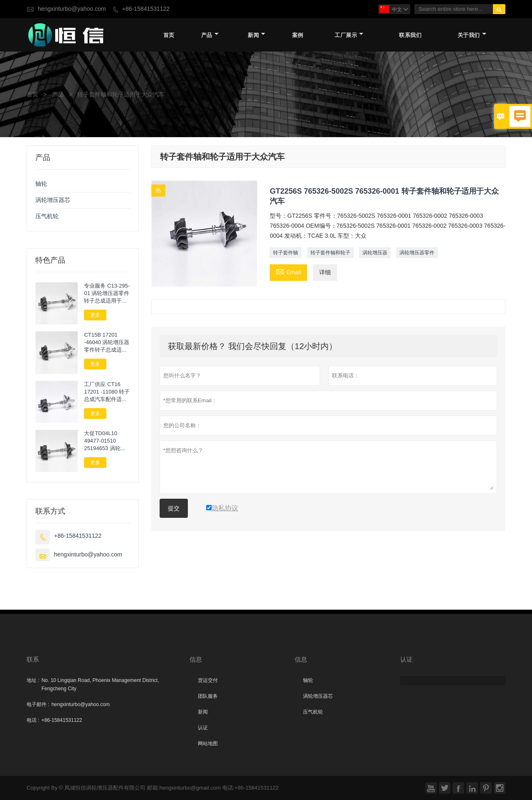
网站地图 (208, 743)
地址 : (33, 680)
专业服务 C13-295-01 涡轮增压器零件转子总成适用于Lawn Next (107, 293)
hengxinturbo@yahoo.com (72, 9)
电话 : (33, 720)
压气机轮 (47, 216)
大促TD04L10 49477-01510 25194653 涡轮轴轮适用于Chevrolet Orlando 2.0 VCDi (106, 441)
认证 (203, 728)
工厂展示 (349, 35)
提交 (174, 508)
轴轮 (41, 184)
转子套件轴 (286, 253)
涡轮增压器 (375, 253)
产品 (210, 35)
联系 (33, 659)
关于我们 (472, 35)
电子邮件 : (38, 704)
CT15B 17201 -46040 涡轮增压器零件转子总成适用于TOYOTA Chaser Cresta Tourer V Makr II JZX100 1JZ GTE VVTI (107, 342)
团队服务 (208, 696)
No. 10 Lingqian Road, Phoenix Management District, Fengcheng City (100, 684)
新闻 (256, 35)
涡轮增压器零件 (417, 253)
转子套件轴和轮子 (330, 253)
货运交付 (208, 680)
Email (288, 272)
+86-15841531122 (146, 9)
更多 (95, 315)
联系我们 (410, 35)
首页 (169, 35)
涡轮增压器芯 (53, 200)
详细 (325, 272)
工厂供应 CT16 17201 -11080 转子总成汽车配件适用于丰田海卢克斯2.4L (107, 392)
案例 (298, 35)
